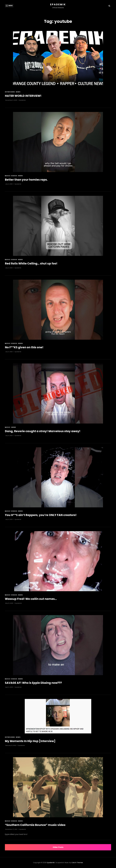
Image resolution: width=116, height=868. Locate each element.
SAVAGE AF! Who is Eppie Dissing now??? (33, 683)
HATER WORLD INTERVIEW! (23, 96)
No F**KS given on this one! (24, 347)
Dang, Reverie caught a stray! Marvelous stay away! (43, 431)
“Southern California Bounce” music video (35, 825)
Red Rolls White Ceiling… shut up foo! (31, 264)
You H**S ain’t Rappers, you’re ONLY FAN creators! (41, 515)
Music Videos (11, 176)
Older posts (58, 847)
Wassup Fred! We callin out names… (31, 599)
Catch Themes (77, 863)
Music (8, 427)
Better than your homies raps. (26, 180)
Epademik (58, 4)
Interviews (10, 92)
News (18, 92)
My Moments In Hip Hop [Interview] (30, 741)
